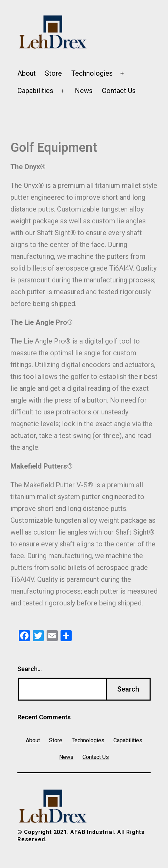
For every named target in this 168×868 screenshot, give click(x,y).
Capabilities (35, 91)
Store (53, 73)
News (84, 91)
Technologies (92, 73)
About (27, 73)
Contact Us (119, 91)
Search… (30, 669)
